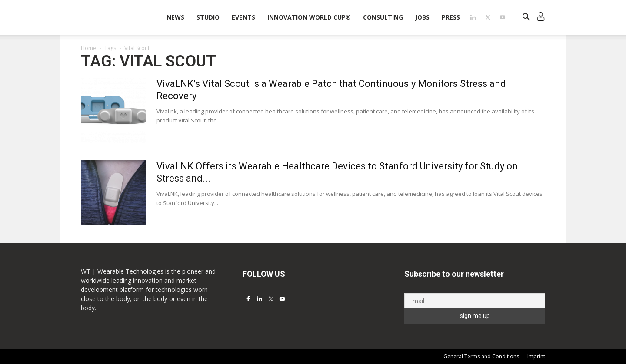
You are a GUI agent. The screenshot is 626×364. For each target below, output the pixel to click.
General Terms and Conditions (481, 356)
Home (88, 48)
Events (243, 17)
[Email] (475, 301)
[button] (526, 18)
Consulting (383, 17)
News (175, 17)
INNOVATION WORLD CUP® (309, 17)
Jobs (422, 17)
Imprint (536, 356)
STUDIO (208, 17)
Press (451, 17)
